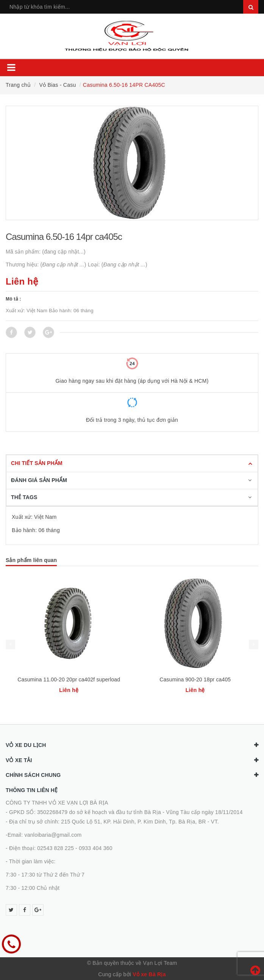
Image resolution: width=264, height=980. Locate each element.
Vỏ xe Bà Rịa (149, 974)
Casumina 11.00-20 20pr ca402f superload (69, 679)
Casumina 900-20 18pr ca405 (195, 679)
